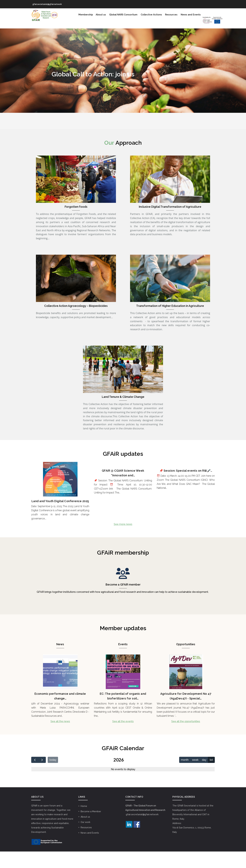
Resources (169, 15)
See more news (123, 541)
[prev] (35, 776)
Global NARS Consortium (118, 15)
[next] (42, 776)
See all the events (123, 738)
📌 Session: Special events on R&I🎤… (186, 487)
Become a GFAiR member (123, 601)
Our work (85, 839)
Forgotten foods (76, 223)
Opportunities (186, 661)
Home (84, 823)
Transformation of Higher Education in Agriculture (170, 322)
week (195, 776)
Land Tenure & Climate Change (123, 413)
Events (123, 661)
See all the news (60, 738)
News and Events (189, 15)
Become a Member (91, 828)
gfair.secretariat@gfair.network (142, 831)
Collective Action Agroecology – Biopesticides (76, 322)
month (185, 776)
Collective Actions (148, 15)
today (53, 776)
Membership (78, 15)
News (60, 661)
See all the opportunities (186, 738)
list (211, 776)
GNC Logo (81, 31)
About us (94, 15)
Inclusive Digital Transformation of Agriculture (170, 223)
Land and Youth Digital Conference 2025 (60, 518)
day (204, 776)
